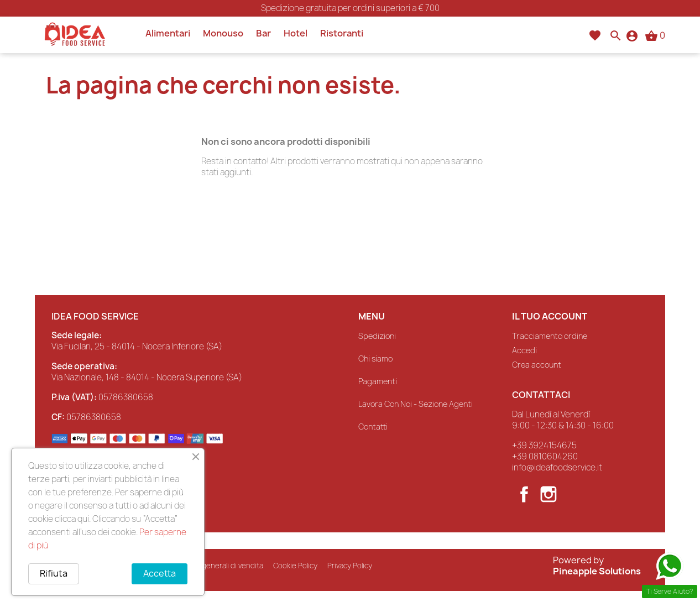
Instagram (548, 494)
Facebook (524, 494)
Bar (263, 33)
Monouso (223, 33)
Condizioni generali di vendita (213, 565)
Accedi (524, 350)
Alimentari (168, 33)
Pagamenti (378, 381)
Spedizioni (377, 336)
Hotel (296, 33)
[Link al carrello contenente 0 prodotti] (655, 35)
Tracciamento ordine (550, 336)
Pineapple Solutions (597, 571)
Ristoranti (342, 33)
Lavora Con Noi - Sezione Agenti (416, 404)
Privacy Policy (350, 565)
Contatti (373, 427)
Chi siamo (375, 359)
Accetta (159, 574)
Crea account (537, 365)
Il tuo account (550, 316)
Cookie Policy (295, 565)
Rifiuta (54, 574)
